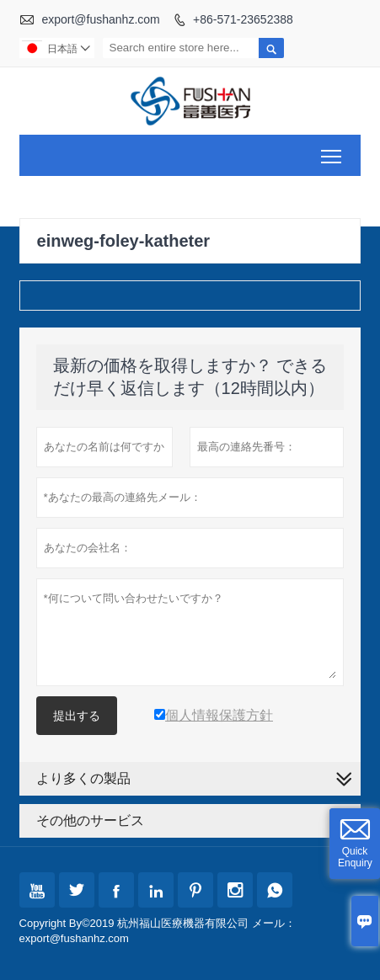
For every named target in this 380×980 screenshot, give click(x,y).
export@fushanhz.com (100, 19)
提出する (77, 716)
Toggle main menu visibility (332, 150)
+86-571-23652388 (243, 19)
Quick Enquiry (355, 857)
